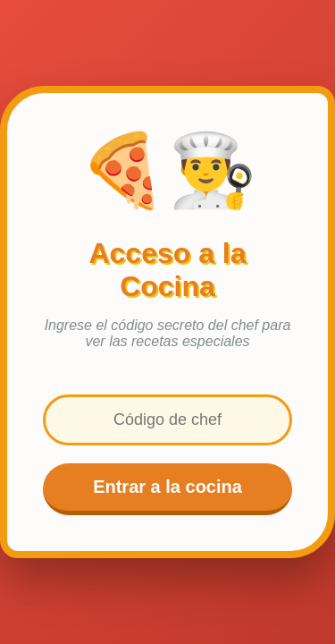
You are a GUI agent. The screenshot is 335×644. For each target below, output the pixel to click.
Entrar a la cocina (167, 487)
